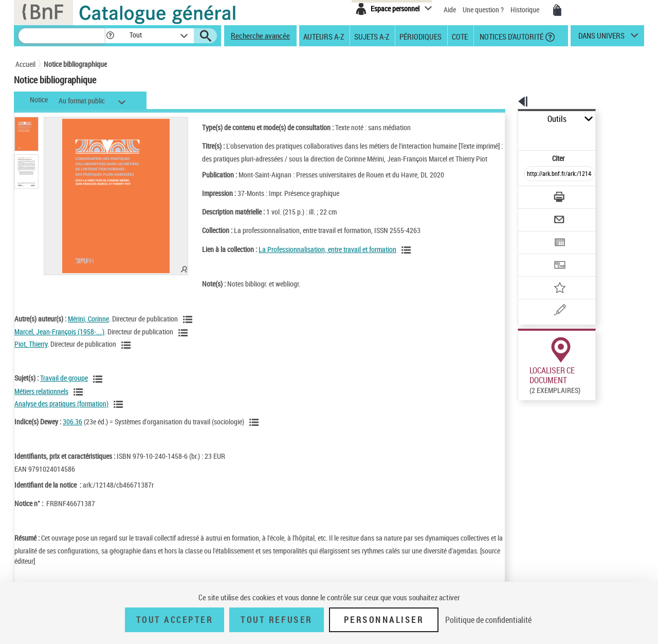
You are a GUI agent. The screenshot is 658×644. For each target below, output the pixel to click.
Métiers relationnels (41, 401)
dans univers (601, 38)
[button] (110, 36)
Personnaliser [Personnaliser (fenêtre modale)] (384, 620)
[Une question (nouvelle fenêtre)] (551, 275)
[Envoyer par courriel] (530, 194)
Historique (526, 10)
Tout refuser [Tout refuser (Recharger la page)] (276, 620)
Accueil (25, 64)
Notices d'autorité (511, 36)
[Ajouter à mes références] (537, 255)
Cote (460, 36)
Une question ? (483, 10)
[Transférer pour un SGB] (535, 235)
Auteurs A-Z (324, 36)
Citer (514, 136)
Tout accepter (175, 620)
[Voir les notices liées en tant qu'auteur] (189, 330)
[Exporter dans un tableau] (538, 214)
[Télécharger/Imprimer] (532, 174)
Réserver (526, 460)
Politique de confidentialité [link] (488, 620)
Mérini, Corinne (88, 329)
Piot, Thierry (31, 354)
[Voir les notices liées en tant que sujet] (99, 389)
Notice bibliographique (75, 64)
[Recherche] (62, 36)
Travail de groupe (64, 388)
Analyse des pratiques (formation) (61, 414)
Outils (507, 119)
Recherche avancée (260, 35)
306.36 (72, 432)
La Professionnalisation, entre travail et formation (314, 260)
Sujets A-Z (372, 36)
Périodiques (421, 36)
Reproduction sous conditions (597, 394)
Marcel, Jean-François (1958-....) (59, 342)
